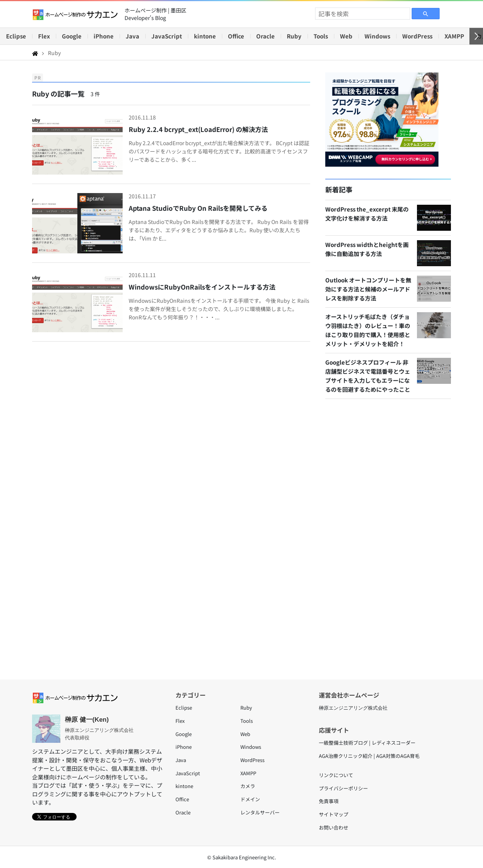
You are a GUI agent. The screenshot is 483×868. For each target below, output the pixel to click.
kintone (205, 36)
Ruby (294, 36)
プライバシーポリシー (343, 788)
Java (132, 36)
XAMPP (454, 36)
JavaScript (167, 36)
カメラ (248, 786)
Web (346, 36)
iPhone (104, 36)
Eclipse (16, 36)
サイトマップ (334, 814)
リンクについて (336, 775)
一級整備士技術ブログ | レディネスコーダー (367, 743)
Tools (321, 36)
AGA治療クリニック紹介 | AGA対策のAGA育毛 (369, 756)
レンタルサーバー (260, 812)
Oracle (265, 36)
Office (236, 36)
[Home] (35, 53)
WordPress (417, 36)
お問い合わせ (334, 827)
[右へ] (476, 36)
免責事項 (329, 801)
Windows (377, 36)
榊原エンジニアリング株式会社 (353, 708)
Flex (44, 36)
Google (72, 36)
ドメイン (250, 799)
